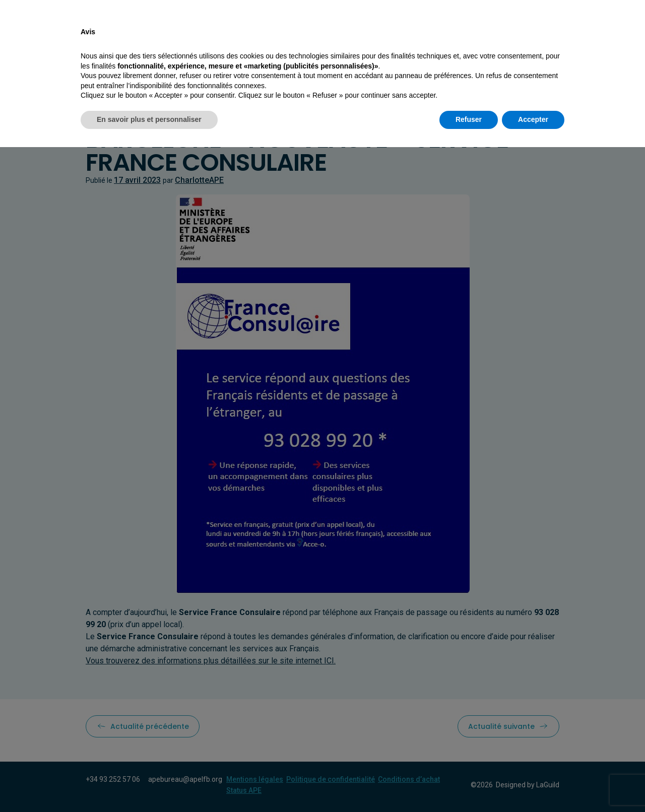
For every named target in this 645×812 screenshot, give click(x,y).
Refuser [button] (469, 784)
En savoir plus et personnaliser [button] (149, 784)
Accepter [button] (533, 784)
